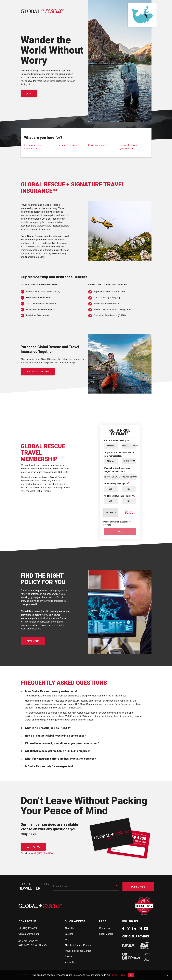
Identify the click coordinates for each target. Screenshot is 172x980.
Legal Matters (106, 934)
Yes (111, 489)
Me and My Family (129, 446)
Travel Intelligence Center (78, 951)
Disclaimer (105, 929)
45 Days (108, 477)
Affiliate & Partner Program (78, 945)
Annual (111, 461)
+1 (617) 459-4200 (43, 854)
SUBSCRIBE (138, 887)
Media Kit (69, 962)
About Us (69, 929)
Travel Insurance (98, 145)
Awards (68, 957)
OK (131, 975)
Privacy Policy (118, 975)
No (129, 489)
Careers (69, 934)
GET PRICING (33, 641)
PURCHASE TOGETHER (38, 372)
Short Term (129, 461)
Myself (111, 446)
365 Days (132, 477)
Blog (67, 940)
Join (29, 93)
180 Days (124, 477)
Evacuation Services (68, 145)
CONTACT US (33, 847)
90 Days (116, 477)
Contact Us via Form (29, 934)
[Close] (167, 975)
